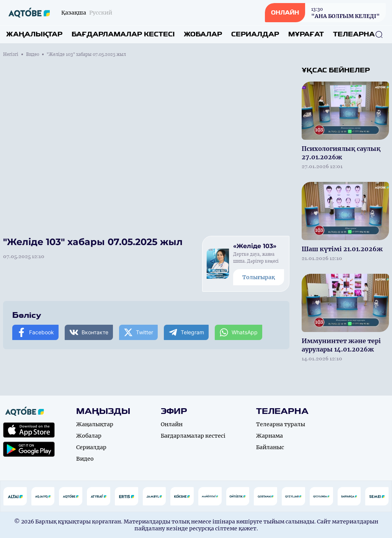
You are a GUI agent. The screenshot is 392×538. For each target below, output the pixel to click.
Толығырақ (259, 277)
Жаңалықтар (34, 34)
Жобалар (203, 34)
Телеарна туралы (281, 424)
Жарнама (269, 436)
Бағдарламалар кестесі (123, 34)
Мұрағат (306, 34)
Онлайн (172, 424)
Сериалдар (255, 34)
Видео (33, 54)
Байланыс (270, 447)
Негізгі (11, 54)
